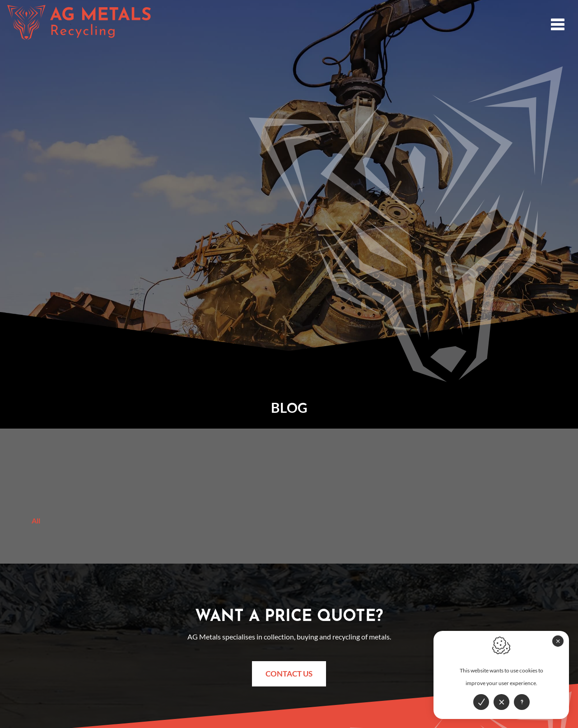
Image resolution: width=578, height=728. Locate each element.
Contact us (289, 674)
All (36, 520)
